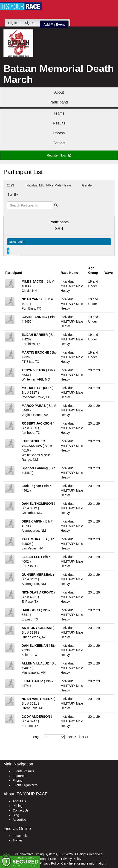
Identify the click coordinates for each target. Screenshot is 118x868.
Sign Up (31, 23)
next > (72, 737)
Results (59, 123)
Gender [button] (89, 185)
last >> (84, 737)
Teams (59, 113)
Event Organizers (25, 785)
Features (19, 776)
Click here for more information (83, 863)
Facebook (20, 836)
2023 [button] (12, 185)
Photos (59, 133)
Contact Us (21, 810)
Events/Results (23, 771)
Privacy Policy (71, 859)
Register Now (59, 155)
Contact (59, 143)
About (59, 92)
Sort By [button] (14, 195)
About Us (19, 801)
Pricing (18, 780)
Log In (13, 23)
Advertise (19, 820)
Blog (16, 815)
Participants (59, 102)
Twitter (17, 840)
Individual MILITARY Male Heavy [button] (50, 185)
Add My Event (54, 24)
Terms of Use (46, 859)
